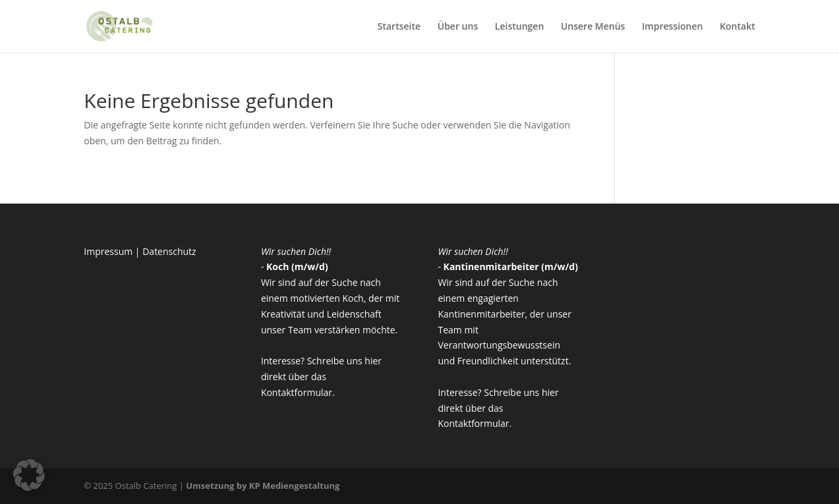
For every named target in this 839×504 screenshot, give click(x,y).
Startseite (399, 27)
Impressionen (672, 27)
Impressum (108, 251)
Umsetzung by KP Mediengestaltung (263, 486)
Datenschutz (169, 251)
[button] (29, 475)
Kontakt (738, 27)
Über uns (458, 27)
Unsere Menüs (593, 27)
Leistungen (519, 27)
